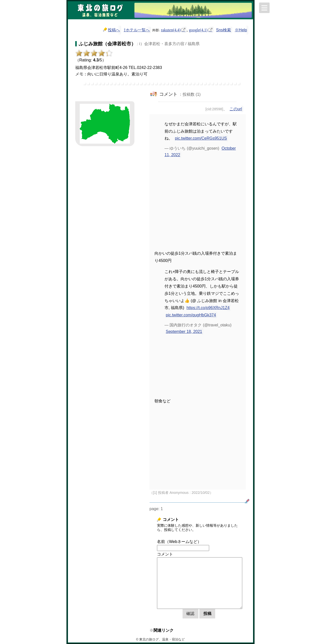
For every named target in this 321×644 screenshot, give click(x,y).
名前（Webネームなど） (179, 542)
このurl (236, 109)
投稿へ (111, 30)
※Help (241, 30)
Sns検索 (224, 30)
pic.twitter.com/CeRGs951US (201, 138)
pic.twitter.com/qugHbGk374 (191, 315)
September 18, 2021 (184, 332)
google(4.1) (198, 30)
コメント (165, 554)
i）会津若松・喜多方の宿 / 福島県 (169, 44)
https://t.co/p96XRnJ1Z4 (208, 308)
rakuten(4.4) (171, 30)
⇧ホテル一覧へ (137, 30)
